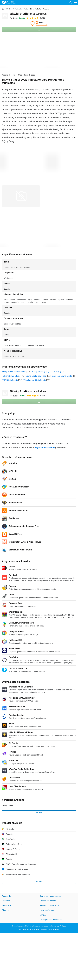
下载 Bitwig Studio (10, 380)
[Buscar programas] (71, 2)
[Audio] (26, 9)
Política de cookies (48, 901)
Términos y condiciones (50, 896)
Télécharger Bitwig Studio (35, 380)
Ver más (39, 813)
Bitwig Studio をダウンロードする (47, 372)
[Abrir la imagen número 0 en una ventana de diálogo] (21, 196)
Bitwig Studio (28, 14)
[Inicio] (3, 9)
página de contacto (45, 448)
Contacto (6, 901)
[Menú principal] (76, 2)
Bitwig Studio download (36, 376)
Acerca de (6, 896)
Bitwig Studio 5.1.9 (10, 806)
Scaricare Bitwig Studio (62, 376)
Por (14, 18)
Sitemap (6, 910)
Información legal (47, 910)
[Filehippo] (9, 2)
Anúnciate (6, 906)
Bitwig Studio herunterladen (14, 372)
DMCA (43, 915)
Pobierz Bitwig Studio (11, 376)
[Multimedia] (18, 9)
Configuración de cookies (51, 920)
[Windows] (9, 9)
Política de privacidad (49, 906)
